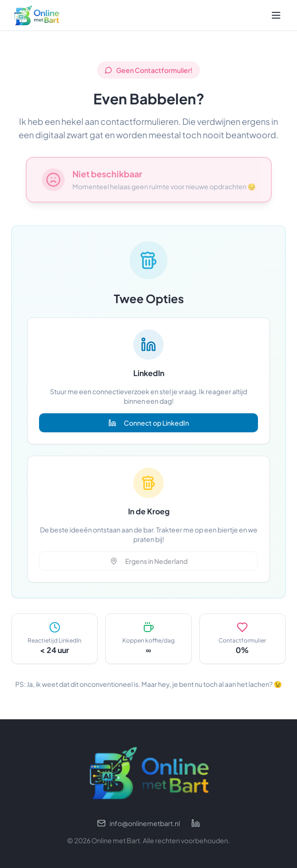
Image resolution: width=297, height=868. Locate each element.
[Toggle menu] (276, 15)
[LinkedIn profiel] (196, 823)
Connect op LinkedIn (149, 423)
